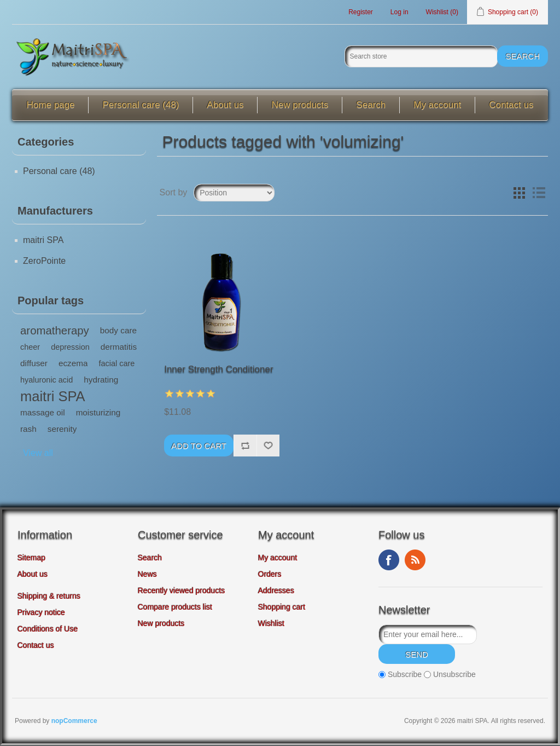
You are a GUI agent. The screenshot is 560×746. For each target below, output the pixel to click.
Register (361, 12)
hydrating (101, 380)
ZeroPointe (44, 261)
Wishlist (271, 624)
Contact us (511, 105)
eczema (73, 364)
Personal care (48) (141, 105)
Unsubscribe (454, 675)
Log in (399, 12)
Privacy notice (41, 613)
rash (28, 429)
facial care (116, 364)
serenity (62, 429)
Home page (51, 105)
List (539, 193)
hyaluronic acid (46, 380)
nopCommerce (74, 721)
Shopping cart (282, 608)
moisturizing (98, 413)
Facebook (389, 560)
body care (118, 331)
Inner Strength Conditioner (218, 370)
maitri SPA (43, 241)
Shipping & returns (49, 597)
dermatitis (119, 347)
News (147, 575)
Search (371, 105)
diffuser (34, 364)
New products (300, 105)
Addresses (276, 591)
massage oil (43, 413)
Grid (519, 193)
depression (70, 348)
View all (38, 453)
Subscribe (405, 675)
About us (225, 105)
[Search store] (421, 57)
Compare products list (175, 608)
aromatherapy (55, 331)
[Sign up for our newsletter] (428, 635)
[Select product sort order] (234, 193)
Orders (270, 575)
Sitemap (31, 558)
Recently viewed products (182, 591)
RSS (415, 560)
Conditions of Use (48, 629)
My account (437, 105)
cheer (30, 348)
